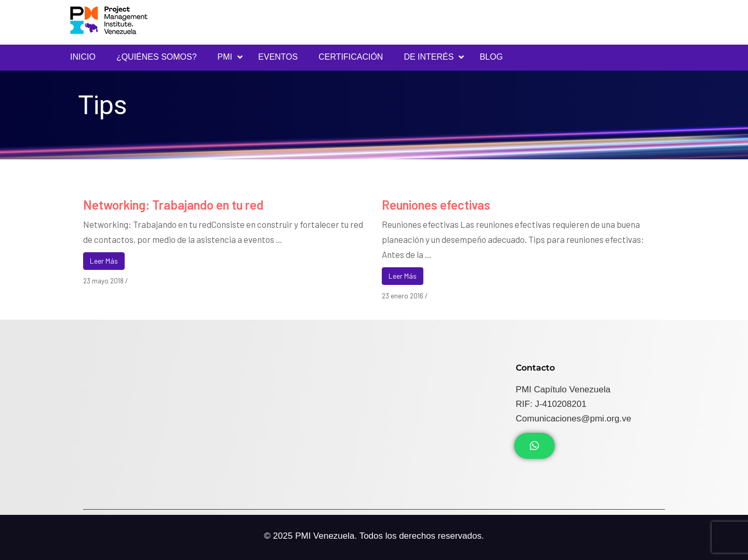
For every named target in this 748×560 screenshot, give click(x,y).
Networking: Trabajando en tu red (173, 205)
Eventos (278, 57)
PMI (225, 57)
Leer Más (104, 261)
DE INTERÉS (429, 57)
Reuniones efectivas (436, 205)
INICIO (83, 57)
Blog (491, 57)
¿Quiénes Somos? (157, 57)
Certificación (351, 57)
